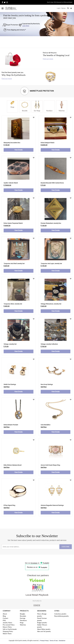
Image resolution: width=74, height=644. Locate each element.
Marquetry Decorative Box (12, 143)
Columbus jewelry (60, 614)
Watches (23, 625)
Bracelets (23, 616)
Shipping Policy (8, 632)
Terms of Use (54, 641)
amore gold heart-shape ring (50, 465)
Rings (22, 623)
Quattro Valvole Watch (11, 183)
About (5, 614)
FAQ (4, 621)
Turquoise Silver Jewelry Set (13, 304)
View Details (18, 150)
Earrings (23, 619)
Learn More (26, 26)
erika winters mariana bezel (13, 465)
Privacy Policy (44, 641)
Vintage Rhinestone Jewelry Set (51, 304)
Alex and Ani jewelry (44, 632)
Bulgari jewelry (42, 623)
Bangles (22, 614)
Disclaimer (62, 641)
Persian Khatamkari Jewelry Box (51, 223)
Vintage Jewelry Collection (49, 344)
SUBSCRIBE (66, 547)
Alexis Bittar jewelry (44, 630)
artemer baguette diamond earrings (52, 506)
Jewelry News (7, 623)
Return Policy (7, 627)
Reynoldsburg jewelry (62, 616)
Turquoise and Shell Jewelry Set (14, 264)
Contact (5, 619)
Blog (4, 616)
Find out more (48, 59)
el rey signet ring (9, 506)
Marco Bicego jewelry (42, 615)
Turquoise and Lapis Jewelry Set (51, 264)
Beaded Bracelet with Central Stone (52, 183)
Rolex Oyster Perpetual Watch (13, 223)
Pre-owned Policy (9, 625)
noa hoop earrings (47, 385)
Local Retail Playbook (37, 595)
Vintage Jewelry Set (10, 344)
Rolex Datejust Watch (48, 143)
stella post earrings (10, 385)
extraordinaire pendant (11, 425)
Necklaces (23, 621)
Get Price (7, 387)
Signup (63, 8)
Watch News (7, 634)
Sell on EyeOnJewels (10, 630)
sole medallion (46, 425)
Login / (59, 8)
